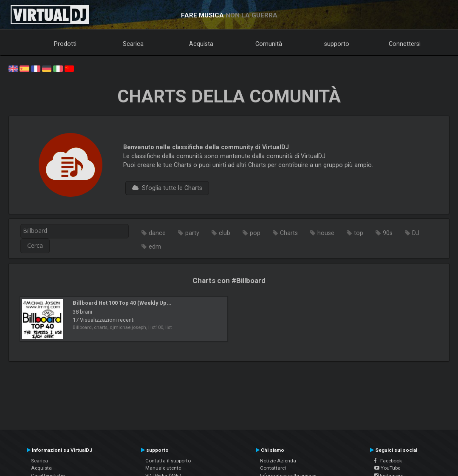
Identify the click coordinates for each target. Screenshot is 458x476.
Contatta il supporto (168, 461)
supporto (337, 44)
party (192, 233)
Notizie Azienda (278, 461)
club (225, 233)
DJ (416, 233)
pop (255, 233)
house (326, 233)
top (359, 233)
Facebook (388, 461)
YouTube (387, 468)
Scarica (133, 44)
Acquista (201, 44)
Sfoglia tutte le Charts (167, 188)
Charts (289, 233)
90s (388, 233)
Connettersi (405, 44)
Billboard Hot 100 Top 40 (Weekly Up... (122, 303)
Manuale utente (163, 468)
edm (155, 246)
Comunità (269, 44)
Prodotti (65, 44)
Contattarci (273, 468)
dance (157, 233)
